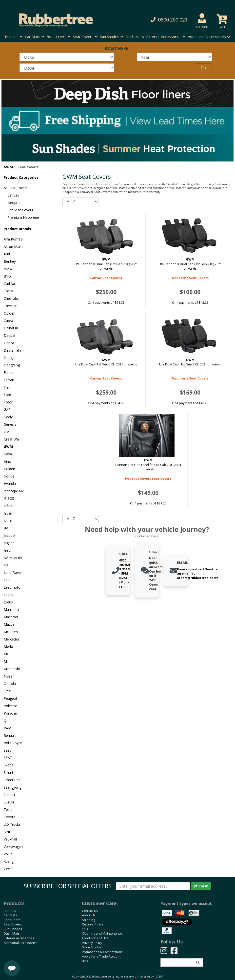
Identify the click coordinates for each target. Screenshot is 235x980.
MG (7, 654)
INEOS (9, 498)
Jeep (7, 550)
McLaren (11, 632)
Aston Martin (14, 247)
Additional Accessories (21, 943)
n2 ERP (159, 977)
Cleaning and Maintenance (102, 933)
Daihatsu (11, 328)
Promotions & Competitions (102, 952)
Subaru (9, 795)
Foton (9, 402)
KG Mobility (13, 558)
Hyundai (10, 484)
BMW (8, 269)
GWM (8, 167)
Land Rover (13, 572)
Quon (8, 721)
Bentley (10, 261)
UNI (7, 832)
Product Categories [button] (21, 177)
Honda (9, 476)
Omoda (10, 684)
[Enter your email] (153, 886)
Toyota (10, 817)
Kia (6, 565)
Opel (7, 691)
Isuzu (8, 513)
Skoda (9, 765)
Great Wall (12, 439)
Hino (7, 461)
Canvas (13, 195)
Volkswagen (13, 847)
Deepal (9, 335)
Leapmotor (13, 587)
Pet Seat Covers (20, 210)
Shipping (88, 920)
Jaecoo (9, 535)
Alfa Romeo (13, 239)
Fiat (7, 387)
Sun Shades (13, 929)
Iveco (8, 521)
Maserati (11, 617)
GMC (8, 432)
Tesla (8, 810)
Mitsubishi (12, 669)
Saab (8, 750)
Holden (9, 469)
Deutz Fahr (13, 350)
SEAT (8, 758)
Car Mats (10, 915)
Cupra (8, 321)
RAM (8, 728)
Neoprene (15, 203)
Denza (9, 343)
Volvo (8, 854)
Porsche (10, 713)
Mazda (9, 624)
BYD (7, 276)
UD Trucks (12, 824)
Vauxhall (10, 839)
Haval (8, 454)
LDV (7, 580)
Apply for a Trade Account (101, 956)
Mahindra (11, 610)
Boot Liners (12, 920)
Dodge (9, 358)
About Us (89, 915)
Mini (7, 661)
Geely (8, 417)
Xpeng (9, 861)
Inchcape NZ (14, 491)
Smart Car (12, 780)
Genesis (10, 424)
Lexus (8, 595)
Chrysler (10, 306)
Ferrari (9, 380)
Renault (10, 735)
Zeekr (8, 869)
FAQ (85, 929)
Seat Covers (13, 924)
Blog (85, 961)
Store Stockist (92, 947)
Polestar (10, 706)
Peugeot (10, 698)
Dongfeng (12, 365)
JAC (6, 528)
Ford (7, 395)
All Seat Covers (16, 188)
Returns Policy (93, 924)
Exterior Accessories (19, 938)
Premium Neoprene (23, 217)
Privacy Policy (92, 943)
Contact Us (90, 911)
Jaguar (9, 543)
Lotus (8, 602)
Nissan (9, 676)
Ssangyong (12, 787)
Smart (9, 772)
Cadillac (10, 284)
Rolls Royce (13, 743)
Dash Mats (135, 37)
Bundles (10, 911)
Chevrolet (11, 298)
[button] (161, 20)
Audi (7, 254)
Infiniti (9, 506)
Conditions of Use (95, 938)
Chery (8, 291)
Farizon (10, 372)
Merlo (8, 647)
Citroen (10, 313)
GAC (7, 410)
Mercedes (12, 639)
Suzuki (9, 802)
